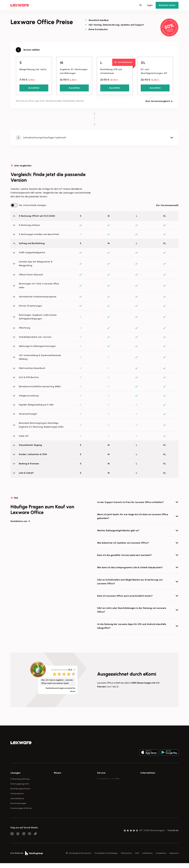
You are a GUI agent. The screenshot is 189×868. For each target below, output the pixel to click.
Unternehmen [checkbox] (148, 773)
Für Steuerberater (105, 789)
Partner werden (104, 794)
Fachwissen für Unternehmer (66, 779)
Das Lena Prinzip (61, 799)
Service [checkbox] (101, 773)
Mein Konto (102, 813)
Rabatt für (170, 29)
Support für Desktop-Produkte (110, 803)
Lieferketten (147, 858)
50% (169, 26)
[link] (21, 743)
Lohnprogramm (17, 794)
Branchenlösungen (19, 803)
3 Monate (170, 31)
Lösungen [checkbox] (15, 773)
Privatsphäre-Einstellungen (106, 858)
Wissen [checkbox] (57, 773)
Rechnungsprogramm (20, 784)
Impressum (174, 858)
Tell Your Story (60, 794)
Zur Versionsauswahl (167, 205)
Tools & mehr (60, 784)
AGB (137, 858)
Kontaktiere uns (19, 521)
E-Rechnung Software (20, 779)
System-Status (104, 784)
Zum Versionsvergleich (158, 101)
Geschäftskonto (17, 799)
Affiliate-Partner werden (108, 799)
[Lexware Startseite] (20, 5)
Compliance (161, 858)
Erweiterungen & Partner (21, 808)
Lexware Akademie (62, 789)
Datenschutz (126, 858)
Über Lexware (146, 779)
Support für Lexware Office (109, 779)
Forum (100, 808)
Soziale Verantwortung (150, 789)
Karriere (144, 794)
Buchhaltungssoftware (20, 789)
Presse (143, 784)
